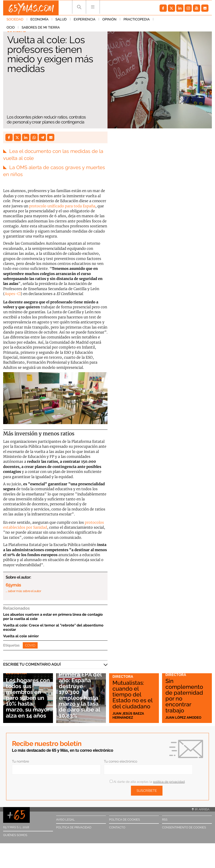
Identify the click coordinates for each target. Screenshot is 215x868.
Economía (39, 20)
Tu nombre (21, 761)
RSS (165, 819)
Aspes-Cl (13, 293)
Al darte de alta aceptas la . (148, 781)
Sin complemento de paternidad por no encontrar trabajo (185, 696)
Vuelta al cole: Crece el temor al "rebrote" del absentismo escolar (53, 627)
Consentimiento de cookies (184, 827)
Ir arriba (201, 809)
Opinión (109, 20)
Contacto (117, 827)
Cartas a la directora (124, 674)
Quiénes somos (15, 835)
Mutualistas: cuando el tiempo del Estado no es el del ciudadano (133, 694)
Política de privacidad (74, 827)
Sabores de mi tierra (26, 28)
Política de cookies (125, 819)
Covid (30, 645)
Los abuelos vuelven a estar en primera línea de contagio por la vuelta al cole (53, 616)
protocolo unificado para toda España (62, 206)
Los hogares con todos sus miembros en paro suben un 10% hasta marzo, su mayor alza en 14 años (26, 695)
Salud (61, 20)
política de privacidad (169, 781)
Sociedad (15, 20)
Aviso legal (65, 819)
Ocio (161, 20)
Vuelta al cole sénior (21, 636)
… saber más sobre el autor (23, 591)
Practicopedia (137, 20)
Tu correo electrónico (121, 761)
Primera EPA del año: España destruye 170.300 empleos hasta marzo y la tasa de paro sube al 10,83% (81, 695)
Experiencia (85, 20)
